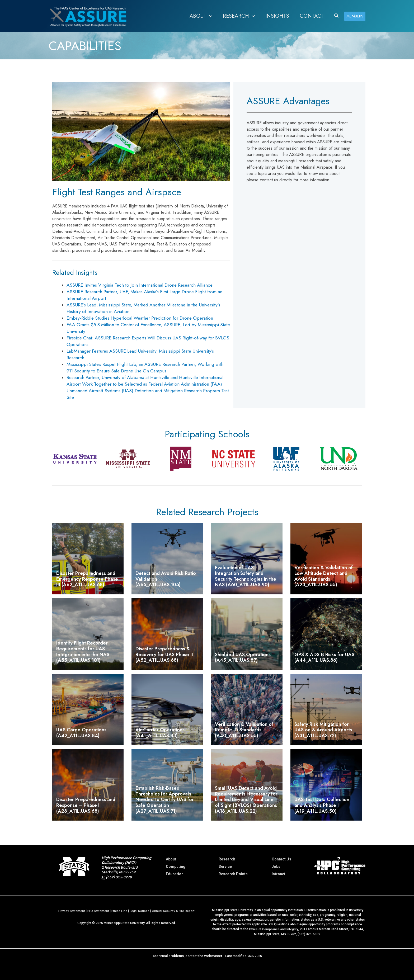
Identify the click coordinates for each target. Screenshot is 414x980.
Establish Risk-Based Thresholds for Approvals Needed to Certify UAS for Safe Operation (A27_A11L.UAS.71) (165, 799)
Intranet (279, 874)
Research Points (233, 874)
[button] (201, 16)
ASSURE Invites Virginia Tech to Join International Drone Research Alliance (140, 285)
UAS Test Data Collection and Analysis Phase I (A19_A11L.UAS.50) (322, 805)
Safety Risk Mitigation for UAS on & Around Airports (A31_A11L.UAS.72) (323, 730)
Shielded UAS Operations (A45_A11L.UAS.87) (243, 657)
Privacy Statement (71, 911)
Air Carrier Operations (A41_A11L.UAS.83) (160, 733)
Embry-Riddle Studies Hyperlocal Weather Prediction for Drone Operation (140, 318)
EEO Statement (98, 911)
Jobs (276, 867)
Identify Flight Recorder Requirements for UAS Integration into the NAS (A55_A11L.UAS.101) (83, 652)
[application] (209, 16)
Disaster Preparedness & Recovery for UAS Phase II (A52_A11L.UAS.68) (164, 654)
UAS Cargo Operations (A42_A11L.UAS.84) (81, 733)
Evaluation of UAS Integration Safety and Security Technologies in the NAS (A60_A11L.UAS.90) (246, 576)
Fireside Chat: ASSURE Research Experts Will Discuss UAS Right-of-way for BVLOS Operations (148, 341)
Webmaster (213, 956)
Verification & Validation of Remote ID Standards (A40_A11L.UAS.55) (244, 730)
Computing (176, 867)
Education (175, 874)
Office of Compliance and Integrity (274, 929)
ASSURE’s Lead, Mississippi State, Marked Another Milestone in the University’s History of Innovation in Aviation (143, 308)
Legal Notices (140, 911)
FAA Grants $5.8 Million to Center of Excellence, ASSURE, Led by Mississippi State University (148, 328)
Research (227, 859)
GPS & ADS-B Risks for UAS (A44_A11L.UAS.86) (324, 657)
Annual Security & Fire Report (174, 911)
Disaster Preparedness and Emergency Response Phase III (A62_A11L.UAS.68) (87, 579)
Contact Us (281, 859)
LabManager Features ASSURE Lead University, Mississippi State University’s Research (140, 354)
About (171, 859)
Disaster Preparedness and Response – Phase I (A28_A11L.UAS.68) (86, 805)
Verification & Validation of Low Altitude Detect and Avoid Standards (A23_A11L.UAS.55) (324, 576)
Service (225, 867)
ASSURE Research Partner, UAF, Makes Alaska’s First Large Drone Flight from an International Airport (144, 295)
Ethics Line (120, 911)
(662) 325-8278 (119, 877)
